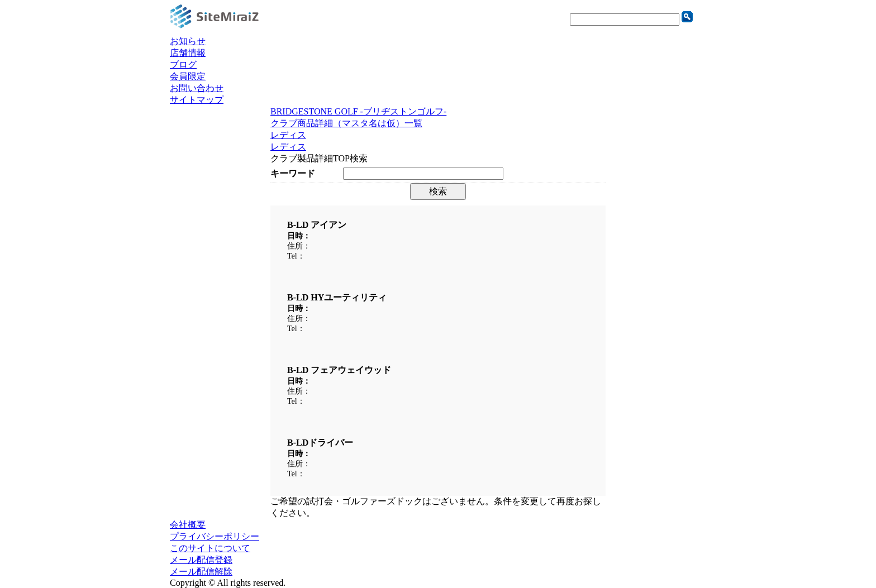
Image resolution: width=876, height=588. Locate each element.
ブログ (183, 64)
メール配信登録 (201, 560)
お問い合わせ (197, 88)
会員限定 (188, 76)
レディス (288, 135)
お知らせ (188, 41)
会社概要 (188, 525)
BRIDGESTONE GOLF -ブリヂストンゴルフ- (358, 111)
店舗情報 (188, 53)
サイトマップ (197, 100)
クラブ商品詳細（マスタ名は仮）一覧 (346, 123)
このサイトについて (210, 548)
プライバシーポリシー (215, 536)
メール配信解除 (201, 572)
